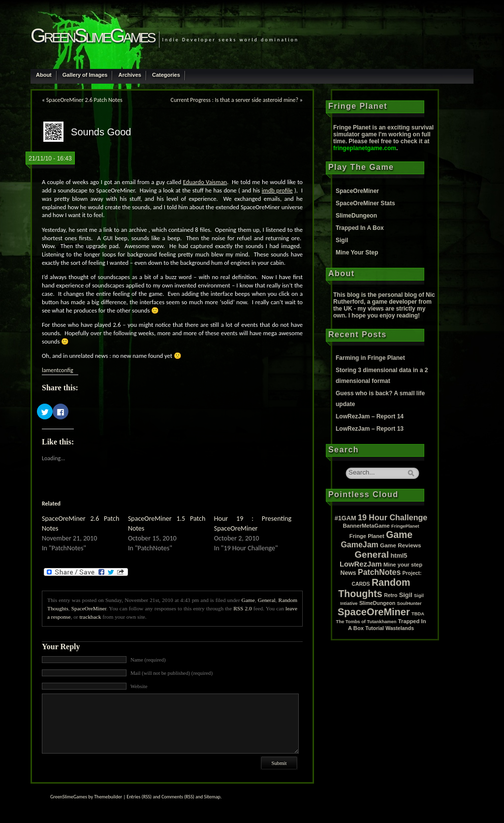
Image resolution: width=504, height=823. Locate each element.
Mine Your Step (357, 253)
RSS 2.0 (242, 608)
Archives (129, 75)
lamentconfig (58, 370)
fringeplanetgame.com (365, 148)
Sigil (342, 240)
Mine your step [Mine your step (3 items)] (403, 565)
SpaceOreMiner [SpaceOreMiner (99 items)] (374, 612)
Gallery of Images (85, 75)
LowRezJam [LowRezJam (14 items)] (361, 564)
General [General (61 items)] (372, 554)
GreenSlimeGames (92, 35)
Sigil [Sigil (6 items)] (406, 595)
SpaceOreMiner (89, 608)
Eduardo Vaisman (205, 182)
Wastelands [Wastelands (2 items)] (400, 628)
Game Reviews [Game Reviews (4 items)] (401, 545)
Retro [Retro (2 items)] (391, 595)
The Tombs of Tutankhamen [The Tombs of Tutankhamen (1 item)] (366, 622)
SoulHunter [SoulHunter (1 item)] (409, 603)
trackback (90, 617)
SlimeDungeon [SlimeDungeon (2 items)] (377, 603)
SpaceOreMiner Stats (365, 203)
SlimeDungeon (356, 216)
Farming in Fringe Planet (370, 358)
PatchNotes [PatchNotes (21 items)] (379, 572)
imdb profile (277, 190)
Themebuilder (108, 797)
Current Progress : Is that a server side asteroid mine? (235, 100)
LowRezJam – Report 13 (370, 429)
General (267, 600)
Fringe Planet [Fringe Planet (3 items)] (367, 536)
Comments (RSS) (178, 797)
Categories (166, 75)
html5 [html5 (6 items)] (399, 555)
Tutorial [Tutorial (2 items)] (375, 628)
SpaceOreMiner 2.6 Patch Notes (84, 100)
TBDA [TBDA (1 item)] (418, 614)
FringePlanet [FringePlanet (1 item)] (405, 526)
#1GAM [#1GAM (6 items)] (346, 518)
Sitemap (212, 797)
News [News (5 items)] (348, 573)
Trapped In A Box (360, 228)
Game (248, 600)
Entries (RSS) (139, 797)
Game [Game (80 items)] (399, 535)
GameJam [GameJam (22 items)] (359, 545)
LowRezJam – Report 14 (370, 416)
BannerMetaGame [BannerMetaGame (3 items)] (366, 526)
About (44, 75)
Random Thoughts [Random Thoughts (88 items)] (374, 588)
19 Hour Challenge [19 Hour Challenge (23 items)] (393, 517)
